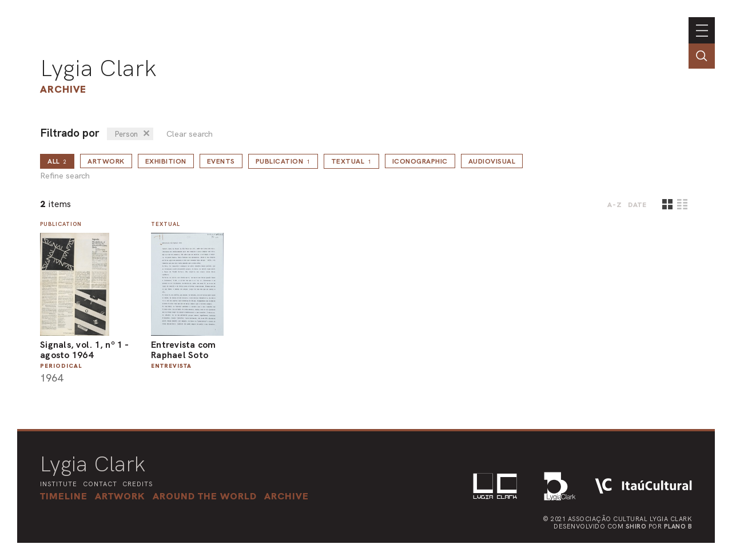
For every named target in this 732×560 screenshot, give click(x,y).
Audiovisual (492, 161)
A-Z (615, 205)
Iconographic (420, 161)
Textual (351, 161)
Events (221, 161)
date (637, 205)
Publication (283, 161)
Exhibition (166, 161)
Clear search (190, 134)
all (57, 161)
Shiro (636, 526)
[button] (205, 496)
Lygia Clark (98, 68)
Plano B (678, 526)
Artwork (106, 161)
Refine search (65, 176)
